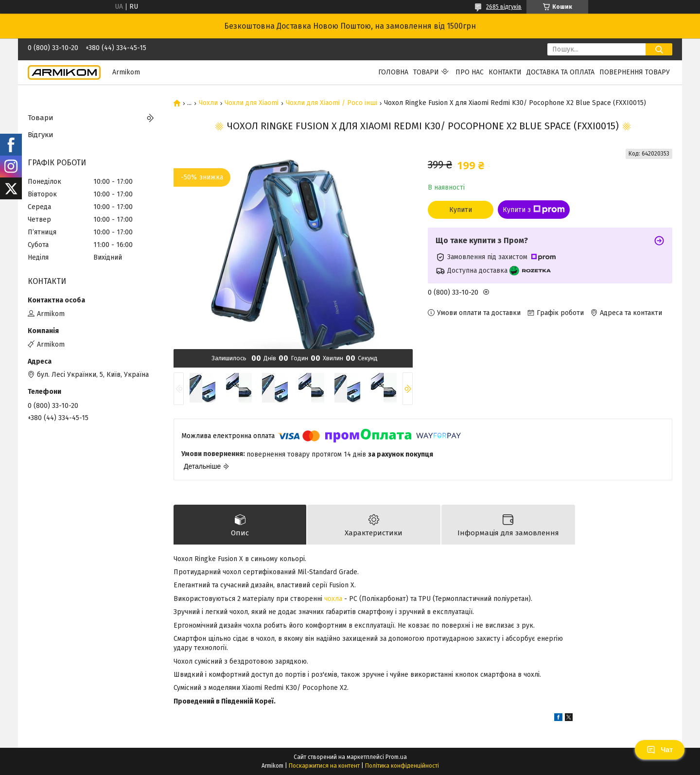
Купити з (534, 210)
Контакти (505, 72)
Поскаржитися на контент (324, 766)
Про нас (470, 72)
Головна (393, 72)
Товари (426, 72)
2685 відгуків (504, 7)
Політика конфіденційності (402, 766)
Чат (660, 750)
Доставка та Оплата (560, 72)
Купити (461, 210)
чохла (333, 599)
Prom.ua (396, 757)
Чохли (208, 103)
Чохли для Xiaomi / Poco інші (332, 103)
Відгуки (41, 135)
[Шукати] (659, 49)
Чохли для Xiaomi (252, 103)
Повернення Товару (635, 72)
